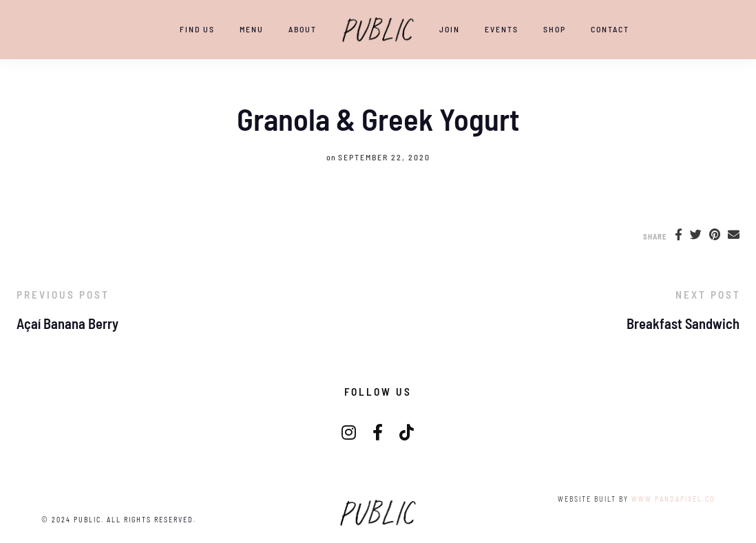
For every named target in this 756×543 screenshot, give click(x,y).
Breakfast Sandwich (683, 323)
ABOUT (303, 29)
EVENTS (502, 29)
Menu (252, 29)
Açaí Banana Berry (67, 323)
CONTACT (610, 29)
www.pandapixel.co (673, 499)
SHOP (555, 29)
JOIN (450, 29)
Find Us (197, 29)
